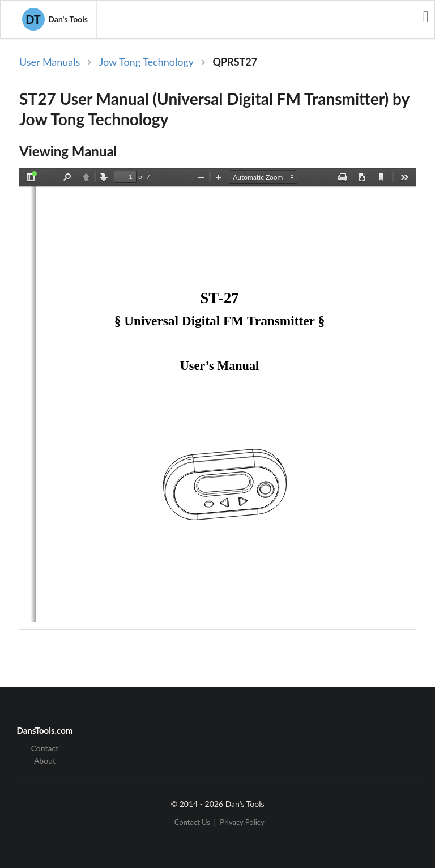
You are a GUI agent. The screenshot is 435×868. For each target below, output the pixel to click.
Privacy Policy (242, 822)
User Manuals (50, 62)
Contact (45, 748)
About (45, 761)
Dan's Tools (55, 19)
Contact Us (192, 822)
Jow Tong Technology (146, 62)
